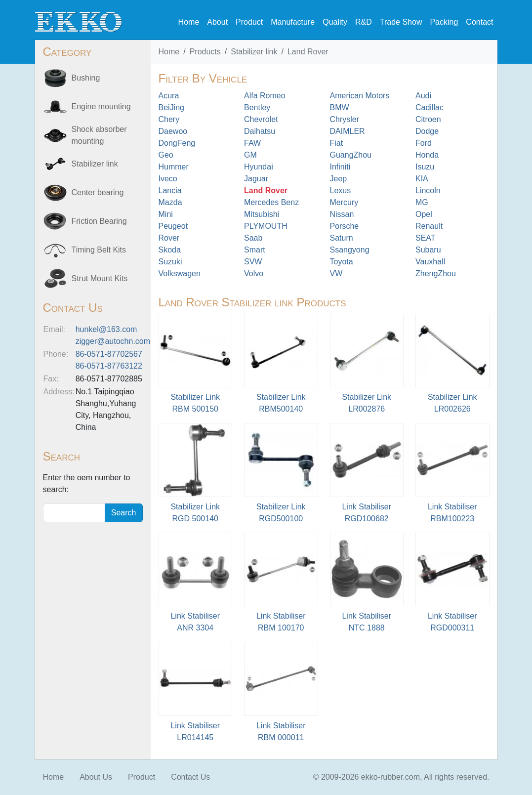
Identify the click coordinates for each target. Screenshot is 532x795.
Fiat (337, 143)
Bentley (257, 107)
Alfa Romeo (265, 96)
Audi (423, 96)
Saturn (342, 238)
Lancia (170, 190)
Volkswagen (180, 273)
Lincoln (428, 190)
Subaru (428, 250)
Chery (169, 119)
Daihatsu (260, 131)
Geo (166, 155)
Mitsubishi (262, 214)
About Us (96, 777)
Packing (444, 22)
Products (205, 52)
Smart (255, 250)
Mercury (344, 202)
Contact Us (190, 777)
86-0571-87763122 (109, 366)
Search (124, 513)
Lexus (341, 190)
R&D (364, 22)
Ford (424, 143)
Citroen (428, 119)
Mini (166, 214)
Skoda (170, 250)
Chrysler (345, 119)
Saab (253, 238)
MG (422, 202)
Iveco (168, 179)
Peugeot (173, 226)
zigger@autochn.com (113, 341)
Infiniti (340, 167)
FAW (252, 143)
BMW (340, 107)
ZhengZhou (436, 273)
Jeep (339, 179)
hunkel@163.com (106, 329)
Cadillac (430, 107)
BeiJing (171, 107)
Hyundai (259, 167)
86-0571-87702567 (109, 354)
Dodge (427, 131)
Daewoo (173, 131)
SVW (253, 262)
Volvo (254, 273)
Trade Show (401, 22)
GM (250, 155)
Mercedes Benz (271, 202)
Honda (427, 155)
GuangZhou (351, 155)
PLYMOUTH (266, 226)
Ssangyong (350, 250)
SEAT (426, 238)
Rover (169, 238)
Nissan (342, 214)
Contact (479, 22)
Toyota (342, 262)
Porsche (345, 226)
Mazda (170, 202)
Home (189, 22)
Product (249, 22)
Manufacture (293, 22)
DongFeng (177, 143)
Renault (429, 226)
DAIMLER (348, 131)
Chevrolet (261, 119)
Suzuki (170, 262)
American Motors (360, 96)
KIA (422, 179)
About (217, 22)
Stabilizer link (254, 52)
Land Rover (308, 52)
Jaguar (256, 179)
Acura (169, 96)
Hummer (174, 167)
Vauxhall (430, 262)
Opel (424, 214)
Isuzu (425, 167)
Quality (335, 22)
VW (336, 273)
